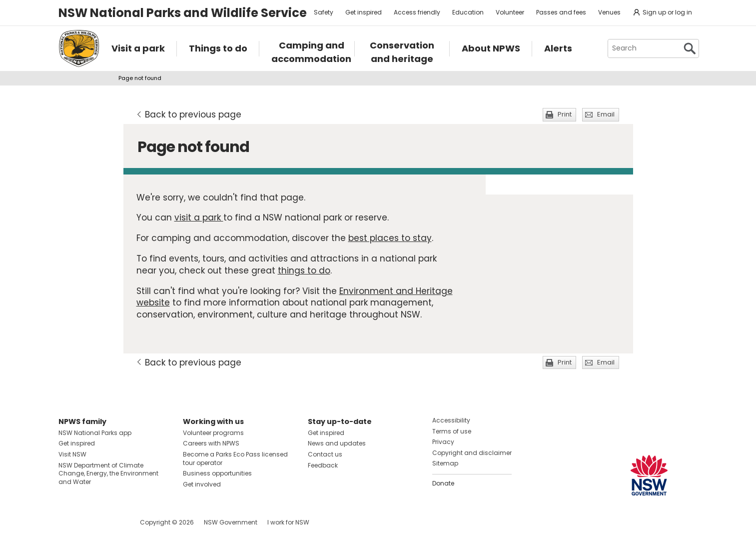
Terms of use (452, 431)
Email (606, 114)
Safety (324, 12)
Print (565, 114)
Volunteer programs (213, 433)
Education (468, 12)
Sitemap (445, 463)
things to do (304, 270)
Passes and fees (561, 12)
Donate (443, 483)
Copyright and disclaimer (472, 453)
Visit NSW (72, 454)
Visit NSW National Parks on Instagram (89, 522)
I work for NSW (288, 522)
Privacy (443, 442)
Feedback (323, 465)
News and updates (337, 443)
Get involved (202, 484)
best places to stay (390, 238)
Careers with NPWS (211, 443)
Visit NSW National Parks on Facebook (68, 522)
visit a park (199, 217)
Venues (609, 12)
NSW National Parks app (95, 433)
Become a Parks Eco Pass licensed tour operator (235, 458)
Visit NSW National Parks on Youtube (111, 522)
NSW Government (231, 522)
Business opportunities (217, 473)
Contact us (325, 454)
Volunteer (510, 12)
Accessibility (451, 420)
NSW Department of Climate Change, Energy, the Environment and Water (108, 474)
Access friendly (417, 12)
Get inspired (364, 12)
